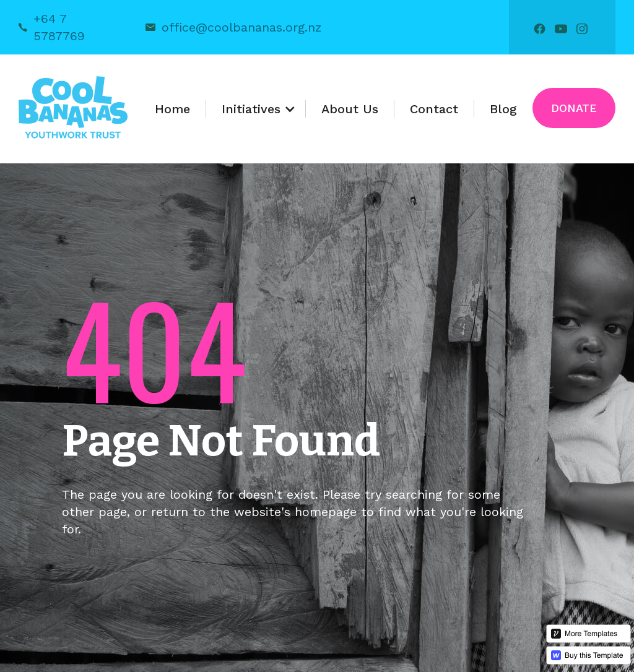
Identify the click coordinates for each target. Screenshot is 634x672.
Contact (434, 109)
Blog (503, 109)
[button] (256, 109)
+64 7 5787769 (59, 27)
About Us (350, 109)
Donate (574, 108)
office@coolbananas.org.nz (241, 27)
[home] (73, 109)
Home (172, 109)
